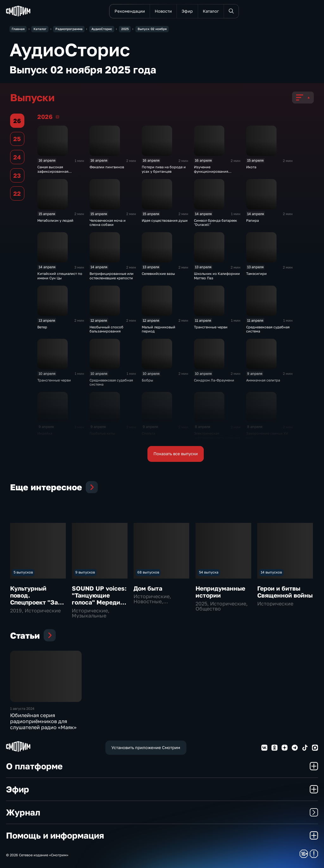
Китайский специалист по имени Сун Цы (60, 276)
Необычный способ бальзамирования (106, 329)
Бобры (147, 380)
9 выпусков (85, 572)
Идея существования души (165, 220)
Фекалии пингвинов (107, 167)
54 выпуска (209, 572)
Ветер (42, 327)
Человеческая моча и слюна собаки (108, 222)
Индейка (45, 433)
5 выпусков (23, 572)
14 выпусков (271, 572)
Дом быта (148, 588)
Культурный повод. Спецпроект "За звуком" (34, 599)
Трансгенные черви (211, 327)
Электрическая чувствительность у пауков (217, 435)
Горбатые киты (102, 433)
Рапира (252, 220)
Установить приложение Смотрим (146, 747)
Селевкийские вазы (158, 273)
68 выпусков (148, 572)
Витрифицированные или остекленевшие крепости (112, 276)
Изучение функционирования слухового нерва (211, 171)
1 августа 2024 (22, 708)
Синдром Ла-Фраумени (214, 380)
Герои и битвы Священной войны (285, 592)
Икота (251, 167)
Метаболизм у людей (55, 220)
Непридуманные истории (220, 592)
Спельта (148, 433)
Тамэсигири (256, 273)
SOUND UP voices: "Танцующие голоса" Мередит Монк (99, 599)
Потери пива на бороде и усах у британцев (164, 169)
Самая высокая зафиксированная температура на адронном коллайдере (60, 173)
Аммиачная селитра (263, 380)
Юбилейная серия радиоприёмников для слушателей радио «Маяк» (43, 721)
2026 (57, 117)
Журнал (162, 812)
